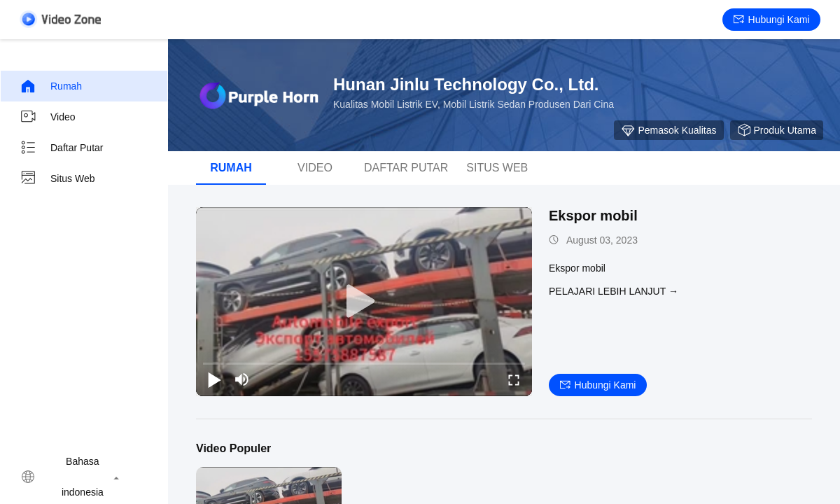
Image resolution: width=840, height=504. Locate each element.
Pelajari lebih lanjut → (614, 291)
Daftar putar (61, 148)
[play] (364, 302)
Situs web (57, 178)
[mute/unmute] (242, 379)
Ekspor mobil (593, 216)
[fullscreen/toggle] (514, 379)
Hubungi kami (772, 20)
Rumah (51, 86)
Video (48, 117)
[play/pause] (214, 379)
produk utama (777, 130)
